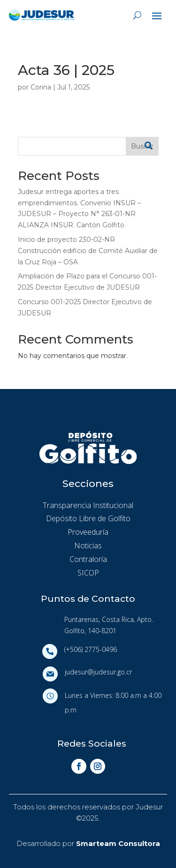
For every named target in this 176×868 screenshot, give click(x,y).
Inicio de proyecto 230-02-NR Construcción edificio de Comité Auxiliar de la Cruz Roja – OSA (88, 251)
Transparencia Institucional (88, 505)
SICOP (88, 573)
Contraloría (88, 559)
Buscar (142, 146)
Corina (41, 87)
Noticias (88, 546)
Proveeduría (88, 532)
